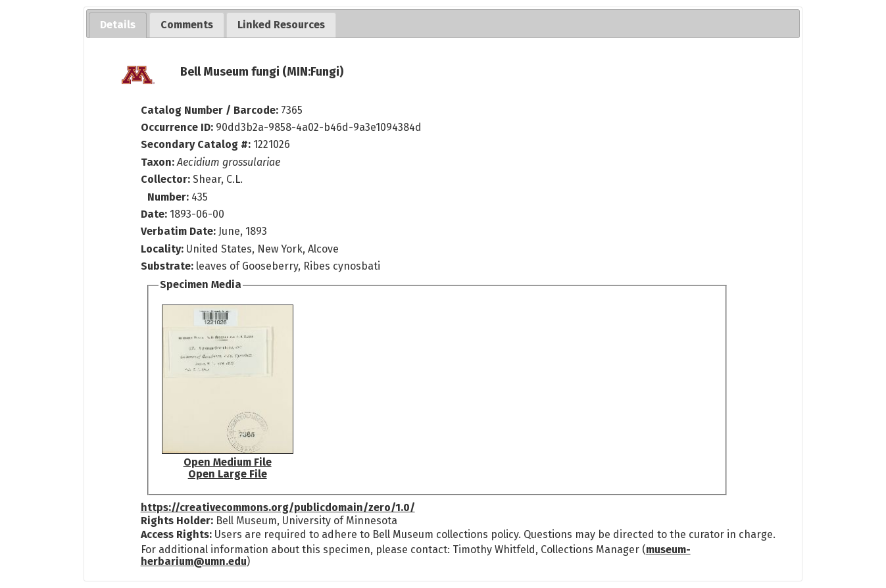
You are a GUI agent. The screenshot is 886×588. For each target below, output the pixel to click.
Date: (154, 214)
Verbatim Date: (178, 231)
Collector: (167, 179)
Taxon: (158, 162)
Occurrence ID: (178, 127)
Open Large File (228, 474)
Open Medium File (228, 462)
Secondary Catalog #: (196, 144)
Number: (169, 197)
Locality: (162, 249)
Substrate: (168, 266)
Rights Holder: (177, 521)
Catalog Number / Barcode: (211, 110)
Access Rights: (176, 534)
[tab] (118, 25)
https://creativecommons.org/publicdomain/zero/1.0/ (278, 507)
